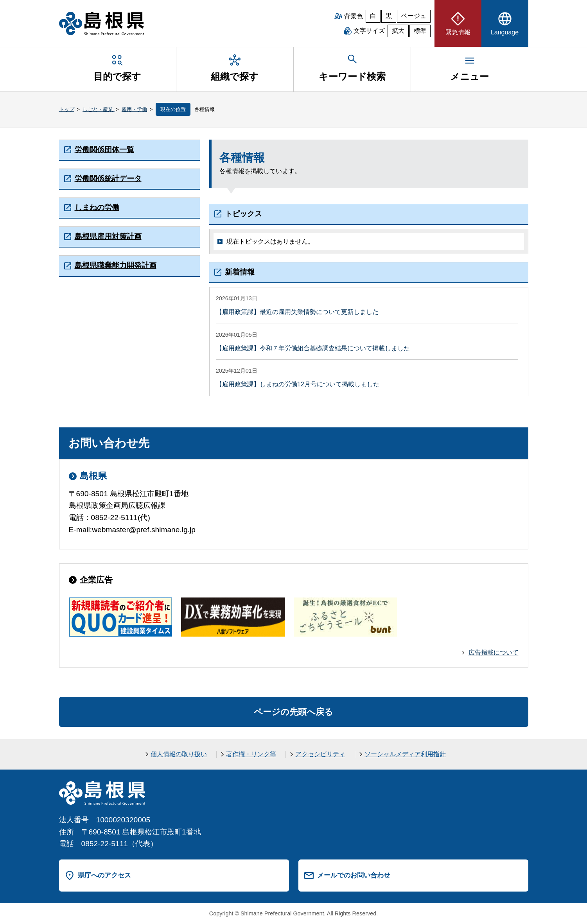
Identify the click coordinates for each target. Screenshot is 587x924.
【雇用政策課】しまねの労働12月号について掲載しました (298, 384)
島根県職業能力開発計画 (116, 265)
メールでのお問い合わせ (354, 875)
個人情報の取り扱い (179, 754)
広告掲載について (494, 652)
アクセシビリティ (320, 754)
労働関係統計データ (108, 179)
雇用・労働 (134, 109)
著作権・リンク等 (251, 754)
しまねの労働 (97, 207)
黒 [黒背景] (389, 16)
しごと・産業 (99, 109)
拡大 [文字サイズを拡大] (398, 31)
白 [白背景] (373, 16)
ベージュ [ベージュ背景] (414, 16)
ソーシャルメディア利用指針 (405, 754)
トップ (67, 109)
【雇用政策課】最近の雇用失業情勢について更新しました (297, 312)
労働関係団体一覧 (104, 150)
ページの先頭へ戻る (293, 712)
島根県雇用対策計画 (108, 236)
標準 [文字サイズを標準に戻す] (420, 31)
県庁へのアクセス (104, 875)
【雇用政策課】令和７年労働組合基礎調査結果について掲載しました (313, 348)
